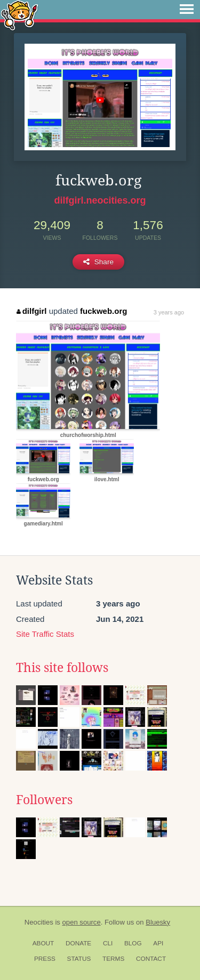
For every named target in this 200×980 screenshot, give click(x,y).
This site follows (62, 668)
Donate (78, 943)
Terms (113, 959)
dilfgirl (31, 311)
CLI (108, 943)
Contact (151, 959)
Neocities (39, 922)
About (43, 943)
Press (45, 959)
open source (82, 922)
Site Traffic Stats (45, 634)
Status (79, 959)
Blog (133, 943)
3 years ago (169, 312)
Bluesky (158, 922)
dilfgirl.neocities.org (100, 200)
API (158, 943)
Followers (44, 800)
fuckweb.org (103, 311)
